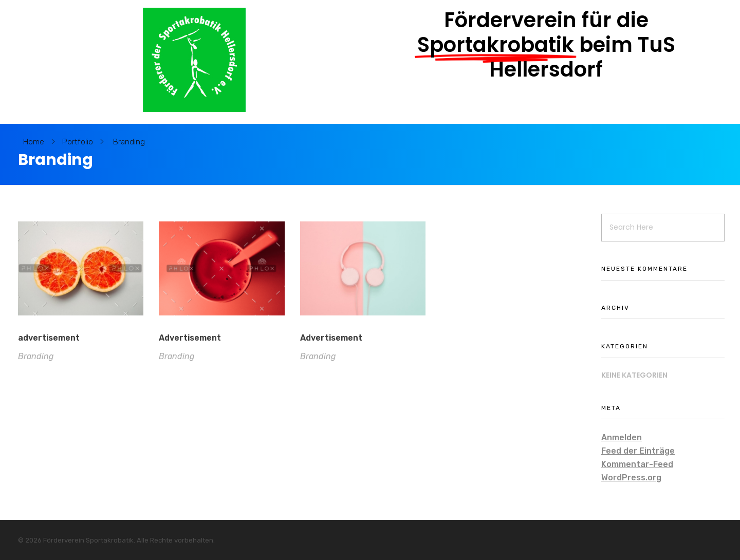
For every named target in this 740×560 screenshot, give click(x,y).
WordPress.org (631, 478)
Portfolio (78, 142)
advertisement (49, 338)
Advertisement (190, 338)
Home (34, 142)
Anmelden (622, 437)
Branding (36, 356)
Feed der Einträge (638, 451)
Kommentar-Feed (637, 464)
